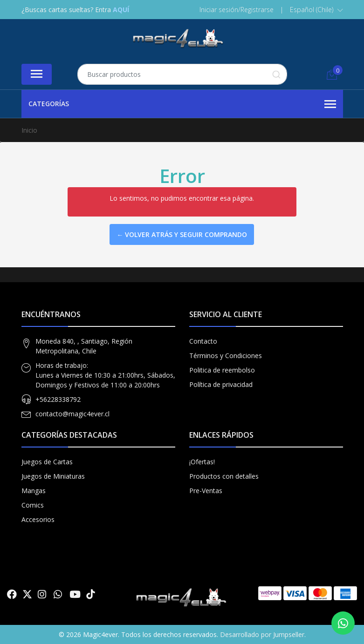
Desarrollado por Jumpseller (262, 634)
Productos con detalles (224, 476)
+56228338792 (58, 399)
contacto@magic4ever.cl (72, 414)
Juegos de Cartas (47, 462)
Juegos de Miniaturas (53, 476)
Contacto (203, 341)
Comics (33, 505)
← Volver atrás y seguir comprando (182, 234)
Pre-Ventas (206, 491)
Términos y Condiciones (226, 356)
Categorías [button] (182, 104)
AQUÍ (121, 10)
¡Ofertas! (202, 462)
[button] (316, 10)
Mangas (34, 491)
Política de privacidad (221, 384)
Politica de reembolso (222, 370)
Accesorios (38, 519)
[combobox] (182, 74)
